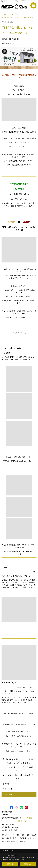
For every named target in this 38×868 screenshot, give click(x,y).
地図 (30, 818)
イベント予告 (7, 789)
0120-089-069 (11, 821)
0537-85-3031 (21, 821)
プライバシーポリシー (21, 857)
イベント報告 (7, 795)
